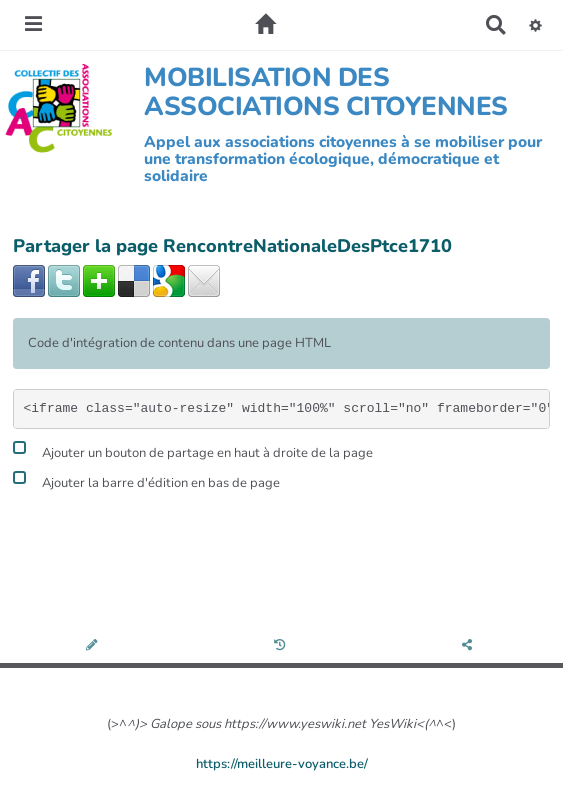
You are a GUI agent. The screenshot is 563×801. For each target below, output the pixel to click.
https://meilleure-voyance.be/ (282, 764)
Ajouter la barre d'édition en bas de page (146, 480)
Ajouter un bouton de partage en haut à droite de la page (193, 450)
